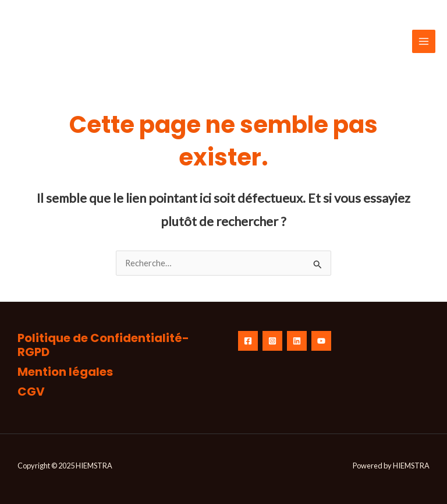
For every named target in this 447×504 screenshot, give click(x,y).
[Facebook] (248, 341)
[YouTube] (321, 341)
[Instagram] (272, 341)
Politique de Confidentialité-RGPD (103, 345)
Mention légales (65, 372)
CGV (31, 392)
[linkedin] (297, 341)
